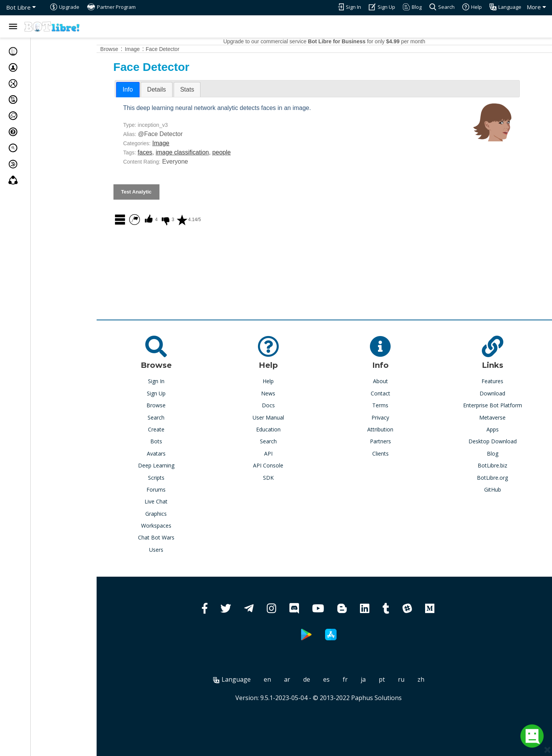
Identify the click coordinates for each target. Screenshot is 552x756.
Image (186, 143)
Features (498, 381)
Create (175, 429)
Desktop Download (498, 441)
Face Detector (187, 49)
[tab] (153, 90)
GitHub (498, 490)
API (283, 453)
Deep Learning (175, 465)
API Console (283, 465)
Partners (390, 441)
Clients (390, 453)
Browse (175, 405)
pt (394, 679)
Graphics (175, 514)
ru (414, 679)
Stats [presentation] (212, 89)
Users (175, 550)
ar (300, 679)
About (390, 381)
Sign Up (175, 393)
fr (358, 679)
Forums (175, 490)
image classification (207, 152)
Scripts (175, 478)
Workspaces (175, 526)
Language (245, 679)
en (280, 679)
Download (498, 393)
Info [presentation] (153, 89)
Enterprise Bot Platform (498, 405)
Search (175, 417)
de (319, 679)
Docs (283, 405)
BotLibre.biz (498, 465)
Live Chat (175, 501)
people (246, 152)
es (339, 679)
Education (283, 429)
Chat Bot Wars (175, 537)
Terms (391, 405)
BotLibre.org (498, 478)
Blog (498, 453)
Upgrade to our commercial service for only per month (337, 41)
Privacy (391, 417)
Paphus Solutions (389, 698)
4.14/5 (213, 220)
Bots (175, 441)
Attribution (391, 429)
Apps (498, 429)
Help (283, 381)
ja (376, 679)
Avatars (175, 453)
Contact (390, 393)
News (283, 393)
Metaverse (498, 417)
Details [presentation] (182, 89)
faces (170, 152)
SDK (283, 478)
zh (434, 679)
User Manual (283, 417)
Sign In (175, 381)
